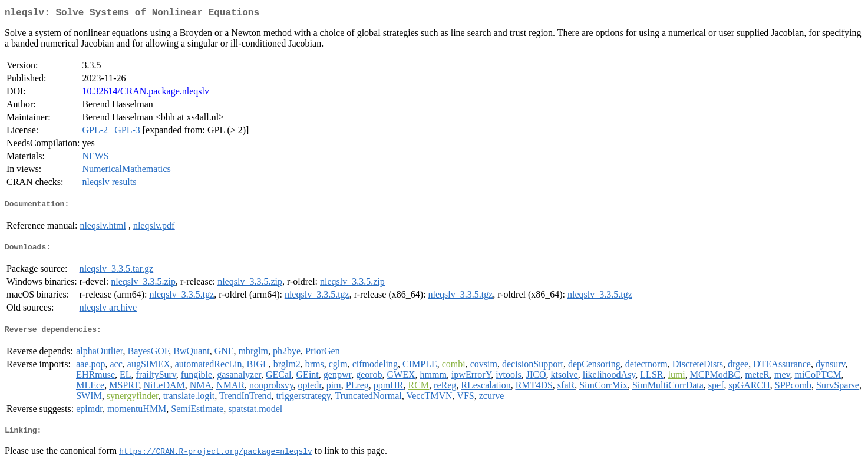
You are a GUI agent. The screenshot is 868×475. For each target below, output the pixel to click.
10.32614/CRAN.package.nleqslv (146, 93)
